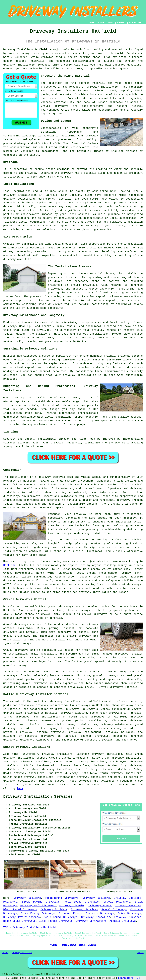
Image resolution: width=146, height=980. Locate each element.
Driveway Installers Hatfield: (26, 49)
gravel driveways (84, 285)
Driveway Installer (96, 917)
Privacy (141, 953)
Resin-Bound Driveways (62, 898)
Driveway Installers (22, 953)
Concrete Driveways (100, 913)
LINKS (101, 23)
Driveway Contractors (91, 921)
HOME (92, 23)
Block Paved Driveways (20, 910)
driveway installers (65, 701)
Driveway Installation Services (38, 797)
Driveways (10, 902)
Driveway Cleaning (72, 906)
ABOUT (111, 23)
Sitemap (5, 953)
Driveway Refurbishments (38, 906)
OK (138, 978)
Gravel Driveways (117, 902)
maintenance (24, 322)
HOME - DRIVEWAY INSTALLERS (73, 945)
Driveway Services (128, 898)
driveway (23, 53)
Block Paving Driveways (41, 902)
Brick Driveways (129, 913)
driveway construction (20, 210)
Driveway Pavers (100, 906)
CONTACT (122, 23)
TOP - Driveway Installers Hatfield (29, 927)
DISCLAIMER (135, 23)
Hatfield (9, 565)
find (15, 754)
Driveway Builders (27, 898)
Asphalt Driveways (123, 921)
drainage (63, 169)
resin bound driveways (87, 717)
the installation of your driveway (53, 398)
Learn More (126, 978)
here (20, 789)
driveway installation (103, 87)
